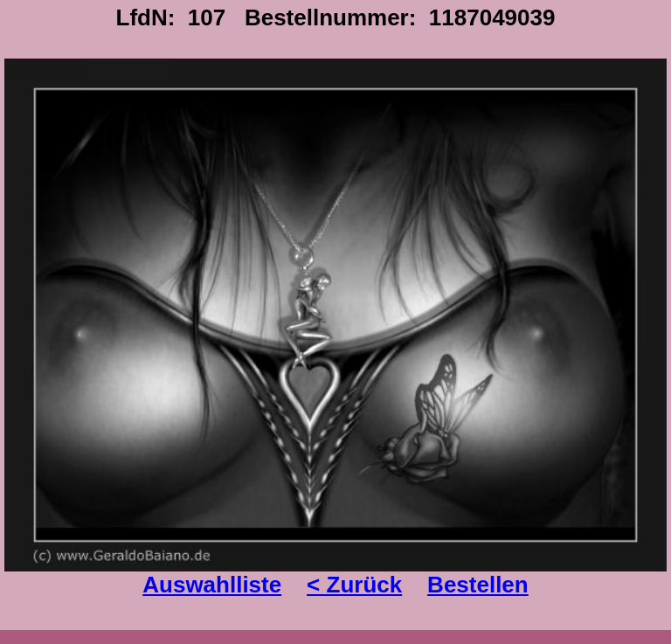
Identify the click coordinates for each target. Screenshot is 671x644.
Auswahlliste (212, 585)
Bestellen (478, 585)
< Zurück (354, 585)
